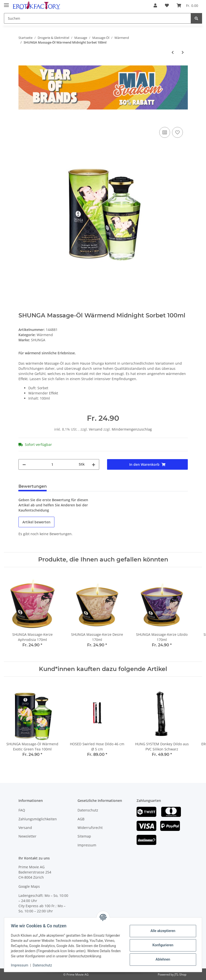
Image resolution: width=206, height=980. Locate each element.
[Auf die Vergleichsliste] (165, 132)
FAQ (22, 810)
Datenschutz (88, 810)
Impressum (87, 845)
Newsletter (27, 836)
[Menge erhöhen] (94, 464)
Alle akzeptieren (162, 928)
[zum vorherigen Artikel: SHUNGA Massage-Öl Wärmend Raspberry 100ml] (173, 52)
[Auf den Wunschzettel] (177, 132)
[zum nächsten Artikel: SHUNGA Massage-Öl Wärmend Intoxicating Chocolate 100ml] (183, 52)
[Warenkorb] (187, 5)
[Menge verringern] (24, 464)
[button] (155, 5)
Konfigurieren (162, 943)
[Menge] (52, 464)
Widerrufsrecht (90, 828)
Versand (96, 429)
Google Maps (29, 886)
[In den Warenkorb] (22, 120)
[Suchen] (97, 18)
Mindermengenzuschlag (132, 429)
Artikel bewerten (36, 522)
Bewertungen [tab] (33, 486)
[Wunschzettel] (167, 5)
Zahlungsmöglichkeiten (38, 819)
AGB (81, 819)
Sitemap (84, 836)
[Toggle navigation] (6, 3)
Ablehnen (162, 957)
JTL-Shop (180, 974)
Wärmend (45, 335)
